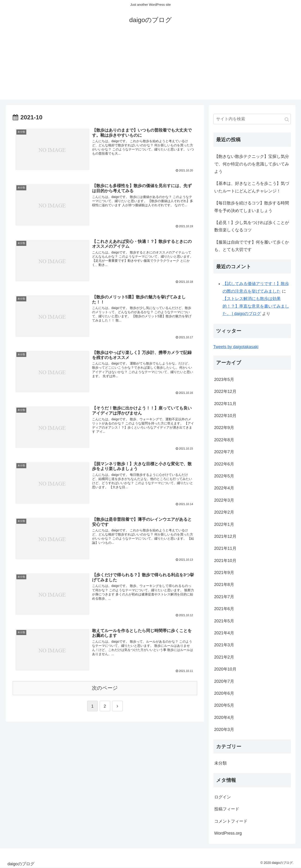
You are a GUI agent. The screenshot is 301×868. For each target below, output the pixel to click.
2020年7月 (224, 681)
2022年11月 (225, 404)
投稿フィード (227, 809)
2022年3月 (224, 500)
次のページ (105, 688)
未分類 (221, 763)
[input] (252, 119)
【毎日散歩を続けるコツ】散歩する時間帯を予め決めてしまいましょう (252, 207)
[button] (287, 119)
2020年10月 (225, 669)
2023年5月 (224, 380)
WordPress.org (228, 833)
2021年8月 (224, 585)
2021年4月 (224, 633)
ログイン (223, 797)
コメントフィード (231, 821)
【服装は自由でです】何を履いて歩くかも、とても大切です (252, 246)
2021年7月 (224, 597)
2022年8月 (224, 440)
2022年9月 (224, 428)
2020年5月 (224, 705)
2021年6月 (224, 609)
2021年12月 (225, 536)
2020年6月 (224, 693)
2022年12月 (225, 391)
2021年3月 (224, 645)
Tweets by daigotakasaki (236, 347)
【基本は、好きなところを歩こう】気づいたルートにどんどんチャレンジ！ (252, 187)
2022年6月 (224, 464)
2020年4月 (224, 718)
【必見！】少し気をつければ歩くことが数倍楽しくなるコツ (252, 226)
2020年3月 (224, 730)
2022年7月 (224, 452)
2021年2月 (224, 657)
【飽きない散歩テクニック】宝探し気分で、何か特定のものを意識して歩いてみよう (252, 164)
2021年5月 (224, 621)
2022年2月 (224, 512)
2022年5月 (224, 476)
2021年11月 (225, 548)
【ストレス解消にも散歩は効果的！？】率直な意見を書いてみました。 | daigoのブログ (256, 306)
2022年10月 (225, 416)
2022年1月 (224, 524)
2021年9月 (224, 573)
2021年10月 (225, 561)
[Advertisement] (151, 67)
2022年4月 (224, 488)
